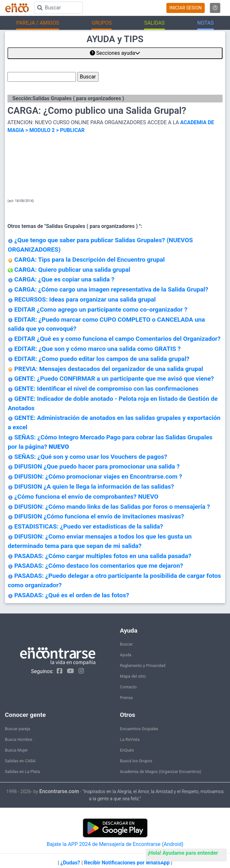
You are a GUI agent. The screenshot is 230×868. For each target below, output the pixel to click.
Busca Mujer (16, 750)
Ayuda (126, 655)
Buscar (127, 644)
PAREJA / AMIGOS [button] (38, 23)
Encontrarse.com (59, 791)
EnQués (127, 750)
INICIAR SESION (186, 8)
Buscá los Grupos (136, 761)
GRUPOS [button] (102, 23)
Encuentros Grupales (139, 729)
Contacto (128, 687)
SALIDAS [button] (154, 23)
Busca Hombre (18, 739)
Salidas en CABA (20, 761)
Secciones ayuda (115, 53)
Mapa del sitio (133, 676)
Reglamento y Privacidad (143, 666)
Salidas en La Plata (22, 772)
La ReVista (130, 739)
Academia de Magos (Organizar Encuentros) (161, 772)
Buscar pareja (18, 729)
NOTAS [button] (206, 23)
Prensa (127, 698)
